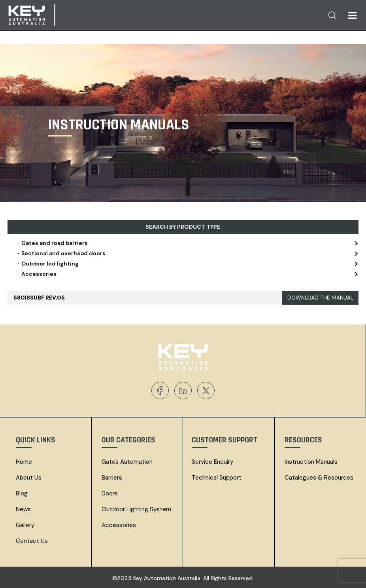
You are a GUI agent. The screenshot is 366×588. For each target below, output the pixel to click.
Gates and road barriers (187, 243)
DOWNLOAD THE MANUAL (320, 298)
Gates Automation (127, 462)
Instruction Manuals (311, 462)
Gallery (25, 525)
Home (24, 462)
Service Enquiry (212, 462)
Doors (110, 493)
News (23, 509)
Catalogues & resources (319, 478)
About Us (29, 478)
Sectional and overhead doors (187, 253)
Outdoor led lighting (187, 264)
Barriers (112, 478)
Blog (22, 493)
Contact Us (32, 541)
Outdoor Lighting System (136, 509)
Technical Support (217, 478)
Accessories (187, 274)
